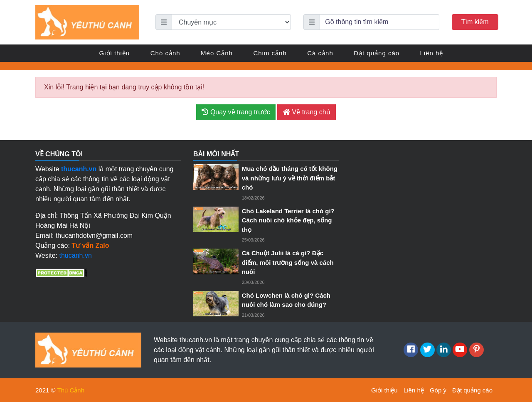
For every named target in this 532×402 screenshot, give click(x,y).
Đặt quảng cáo (377, 53)
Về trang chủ (306, 112)
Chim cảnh (270, 53)
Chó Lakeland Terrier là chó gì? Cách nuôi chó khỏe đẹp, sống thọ (288, 220)
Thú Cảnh (71, 390)
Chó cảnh (165, 53)
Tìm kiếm (475, 22)
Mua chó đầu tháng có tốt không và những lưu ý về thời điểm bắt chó (290, 178)
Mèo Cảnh (217, 53)
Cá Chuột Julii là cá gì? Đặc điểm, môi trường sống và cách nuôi (288, 262)
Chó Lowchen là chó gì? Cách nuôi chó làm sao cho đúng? (286, 300)
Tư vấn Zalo (90, 245)
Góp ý (438, 390)
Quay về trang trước (236, 112)
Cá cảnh (320, 53)
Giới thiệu (115, 53)
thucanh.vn (76, 255)
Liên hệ (432, 53)
